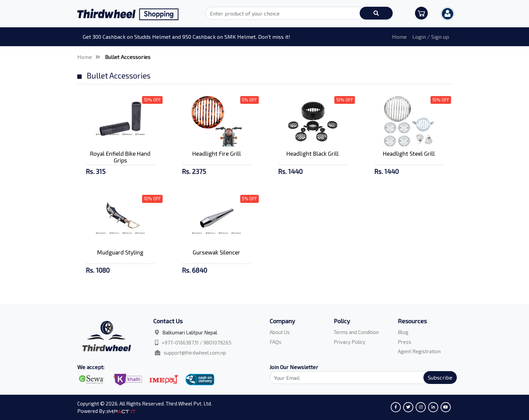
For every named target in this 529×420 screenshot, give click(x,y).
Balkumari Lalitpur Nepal (190, 332)
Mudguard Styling (120, 252)
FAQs (275, 342)
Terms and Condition (356, 332)
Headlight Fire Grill (217, 153)
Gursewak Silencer (216, 252)
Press (405, 342)
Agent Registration (419, 351)
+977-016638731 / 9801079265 (197, 342)
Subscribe (440, 377)
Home (399, 37)
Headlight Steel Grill (409, 153)
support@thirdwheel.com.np (195, 353)
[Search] (359, 378)
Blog (403, 332)
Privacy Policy (350, 342)
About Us (280, 332)
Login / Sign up (431, 37)
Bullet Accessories (128, 57)
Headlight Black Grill (313, 153)
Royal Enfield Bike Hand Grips (120, 157)
